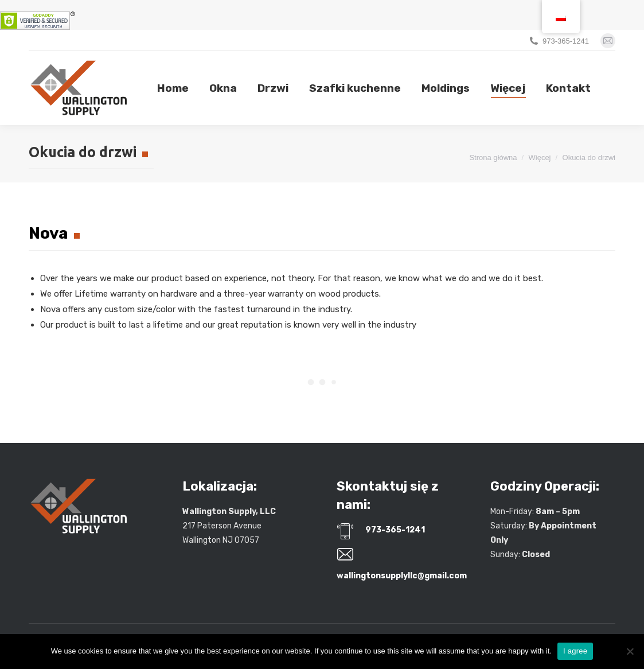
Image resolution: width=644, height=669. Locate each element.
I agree (575, 651)
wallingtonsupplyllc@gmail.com (402, 576)
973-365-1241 (566, 41)
